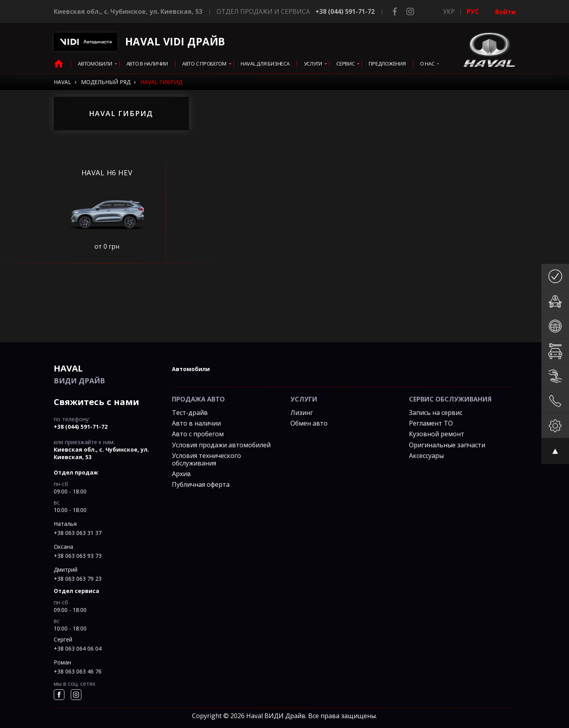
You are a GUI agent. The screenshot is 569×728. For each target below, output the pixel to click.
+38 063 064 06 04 (78, 648)
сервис (345, 64)
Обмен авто (309, 423)
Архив (181, 474)
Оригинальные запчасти (447, 445)
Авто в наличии (196, 423)
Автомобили (95, 64)
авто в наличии (147, 64)
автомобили (191, 369)
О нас (427, 64)
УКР (449, 11)
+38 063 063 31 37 (78, 533)
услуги (313, 64)
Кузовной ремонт (437, 434)
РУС (473, 11)
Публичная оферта (201, 484)
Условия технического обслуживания (206, 459)
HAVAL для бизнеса (265, 64)
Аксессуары (426, 456)
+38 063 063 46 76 (78, 671)
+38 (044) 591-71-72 (345, 11)
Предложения (387, 64)
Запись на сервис (436, 413)
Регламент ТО (431, 423)
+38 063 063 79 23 (78, 579)
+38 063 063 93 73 (78, 556)
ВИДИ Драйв (107, 374)
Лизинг (302, 413)
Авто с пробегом (204, 64)
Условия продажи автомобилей (221, 445)
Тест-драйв (190, 413)
